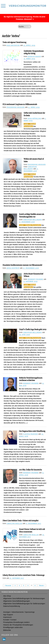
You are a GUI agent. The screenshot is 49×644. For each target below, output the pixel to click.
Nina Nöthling (34, 119)
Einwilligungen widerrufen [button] (13, 627)
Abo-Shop (7, 596)
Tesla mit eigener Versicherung (14, 42)
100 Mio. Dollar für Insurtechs (30, 470)
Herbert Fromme (35, 279)
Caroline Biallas (14, 524)
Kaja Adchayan (13, 45)
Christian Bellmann (32, 220)
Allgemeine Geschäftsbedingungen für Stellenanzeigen (24, 604)
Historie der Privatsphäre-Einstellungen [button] (18, 625)
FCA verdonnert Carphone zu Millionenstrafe (20, 104)
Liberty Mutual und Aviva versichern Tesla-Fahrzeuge (24, 575)
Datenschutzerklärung (12, 606)
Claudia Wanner (30, 434)
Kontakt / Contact (10, 620)
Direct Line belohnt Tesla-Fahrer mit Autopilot (20, 521)
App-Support (8, 615)
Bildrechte (7, 630)
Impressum (7, 617)
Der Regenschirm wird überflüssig (32, 431)
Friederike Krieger (16, 107)
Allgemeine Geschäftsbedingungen (17, 601)
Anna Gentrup (13, 268)
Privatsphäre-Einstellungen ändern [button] (16, 622)
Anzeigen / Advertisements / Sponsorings (19, 612)
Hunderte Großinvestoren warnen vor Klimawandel (22, 265)
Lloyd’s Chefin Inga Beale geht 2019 (33, 329)
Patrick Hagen (34, 57)
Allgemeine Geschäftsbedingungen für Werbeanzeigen (24, 598)
